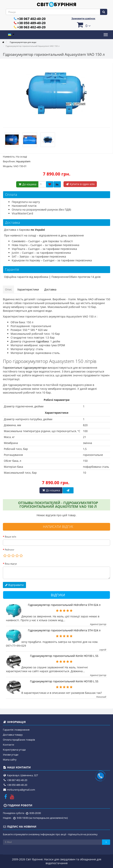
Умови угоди (11, 755)
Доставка (50, 289)
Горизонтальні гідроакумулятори (25, 368)
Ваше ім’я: (11, 537)
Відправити (14, 585)
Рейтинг (10, 550)
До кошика (27, 184)
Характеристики (28, 289)
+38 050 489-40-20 (31, 23)
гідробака (42, 341)
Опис (8, 289)
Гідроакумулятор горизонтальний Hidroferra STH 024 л (64, 605)
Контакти (8, 745)
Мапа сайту (10, 760)
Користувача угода (14, 750)
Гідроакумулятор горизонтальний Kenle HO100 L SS (64, 656)
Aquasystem (23, 161)
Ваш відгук (11, 564)
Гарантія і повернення (16, 730)
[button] (83, 25)
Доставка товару (13, 735)
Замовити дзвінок (83, 18)
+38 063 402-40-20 (31, 27)
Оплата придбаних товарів (19, 740)
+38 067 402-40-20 (31, 19)
